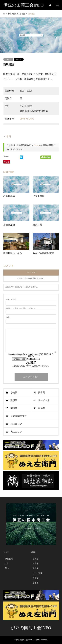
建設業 (19, 59)
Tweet (6, 156)
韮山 (7, 568)
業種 (33, 552)
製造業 (14, 408)
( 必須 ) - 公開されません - (21, 308)
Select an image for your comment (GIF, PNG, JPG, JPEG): (31, 355)
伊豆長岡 (9, 559)
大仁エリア (16, 432)
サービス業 (44, 400)
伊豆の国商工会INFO (31, 628)
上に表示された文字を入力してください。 (31, 366)
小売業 (14, 392)
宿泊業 (41, 408)
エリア (6, 552)
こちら (36, 145)
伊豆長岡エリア (19, 416)
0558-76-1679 (27, 119)
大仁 (8, 59)
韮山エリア (16, 424)
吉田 (9, 136)
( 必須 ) (11, 299)
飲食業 (41, 392)
